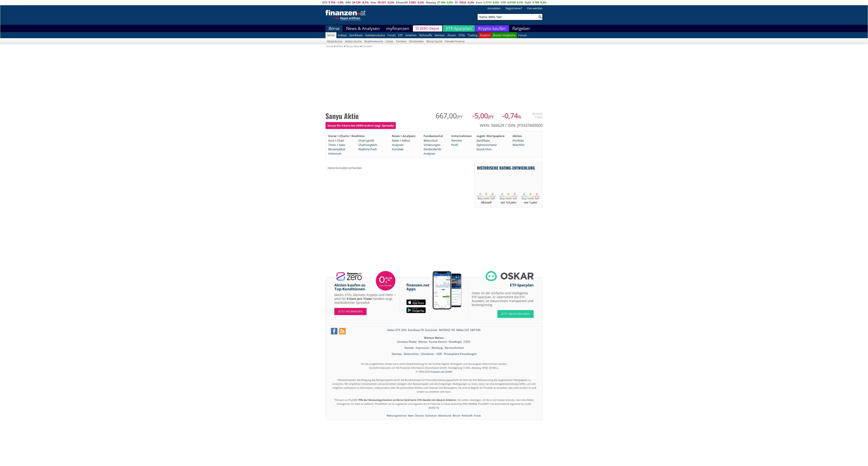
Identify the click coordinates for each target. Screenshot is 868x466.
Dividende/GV (432, 149)
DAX (348, 2)
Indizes (342, 35)
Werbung (437, 348)
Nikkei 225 (463, 330)
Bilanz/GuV (431, 140)
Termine (401, 41)
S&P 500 (475, 330)
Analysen (398, 145)
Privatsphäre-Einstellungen (460, 354)
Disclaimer (428, 354)
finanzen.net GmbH (441, 372)
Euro (479, 2)
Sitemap (397, 354)
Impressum (423, 348)
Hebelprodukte (375, 35)
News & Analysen (363, 28)
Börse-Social (434, 41)
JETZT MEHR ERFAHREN (515, 314)
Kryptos (485, 35)
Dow (373, 2)
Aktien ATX (394, 330)
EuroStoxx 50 (416, 330)
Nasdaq (431, 2)
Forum (523, 35)
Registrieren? (514, 8)
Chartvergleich (368, 145)
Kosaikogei (456, 342)
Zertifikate (356, 35)
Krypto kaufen (492, 28)
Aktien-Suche (353, 41)
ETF (400, 35)
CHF (503, 2)
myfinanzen (398, 28)
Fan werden (535, 8)
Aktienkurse (335, 41)
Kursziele (398, 149)
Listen (389, 41)
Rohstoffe (426, 35)
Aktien (331, 35)
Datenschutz (411, 354)
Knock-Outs (484, 149)
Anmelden (494, 8)
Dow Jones (431, 330)
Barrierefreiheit (454, 348)
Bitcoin (457, 416)
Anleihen (411, 35)
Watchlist (519, 145)
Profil (455, 145)
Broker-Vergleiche (504, 35)
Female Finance (455, 41)
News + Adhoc (401, 140)
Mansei (423, 342)
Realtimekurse (374, 41)
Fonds (392, 35)
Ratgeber (521, 28)
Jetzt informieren (350, 311)
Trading (473, 35)
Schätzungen (432, 145)
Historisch (335, 154)
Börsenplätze (337, 149)
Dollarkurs (431, 416)
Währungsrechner (397, 416)
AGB (439, 354)
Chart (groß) (366, 140)
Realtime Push (368, 149)
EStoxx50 (402, 2)
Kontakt (409, 348)
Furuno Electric (438, 342)
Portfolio (518, 140)
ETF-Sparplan (459, 28)
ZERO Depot (430, 28)
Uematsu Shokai (407, 342)
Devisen (440, 35)
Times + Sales (337, 145)
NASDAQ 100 (447, 330)
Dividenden (416, 41)
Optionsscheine (487, 145)
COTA (467, 342)
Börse (334, 28)
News (411, 416)
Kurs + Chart (336, 140)
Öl (456, 2)
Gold (528, 2)
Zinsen (452, 35)
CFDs (462, 35)
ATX (325, 2)
